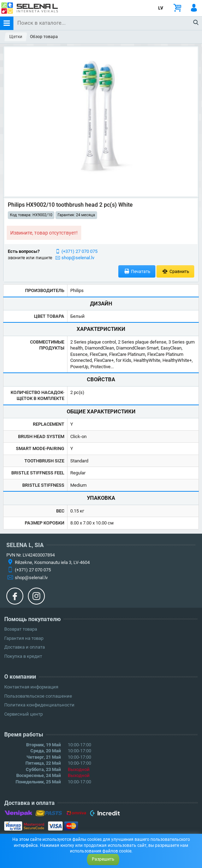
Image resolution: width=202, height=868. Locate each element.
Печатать (137, 271)
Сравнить (175, 271)
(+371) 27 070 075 (79, 251)
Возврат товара (21, 629)
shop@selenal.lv (78, 258)
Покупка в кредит (23, 656)
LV (161, 8)
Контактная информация (31, 687)
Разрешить (103, 859)
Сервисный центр (23, 714)
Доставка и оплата (25, 647)
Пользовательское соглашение (38, 696)
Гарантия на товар (24, 638)
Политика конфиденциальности (39, 705)
